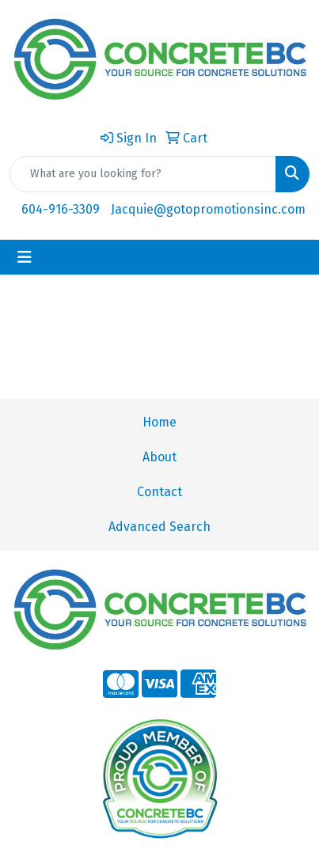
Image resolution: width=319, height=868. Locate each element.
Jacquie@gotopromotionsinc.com (208, 209)
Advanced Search (159, 527)
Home (159, 422)
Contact (159, 492)
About (159, 457)
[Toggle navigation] (25, 257)
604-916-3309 (61, 209)
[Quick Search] (143, 174)
